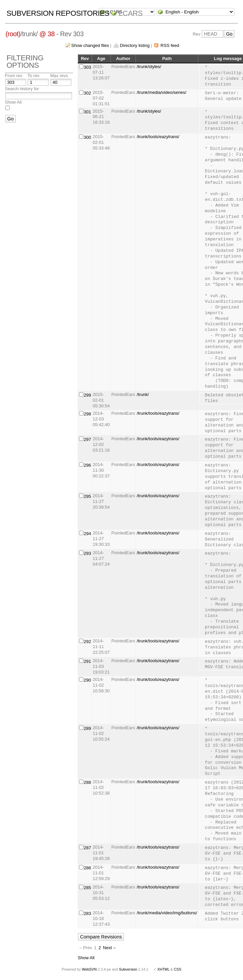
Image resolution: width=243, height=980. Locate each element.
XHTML (163, 969)
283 (87, 913)
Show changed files (90, 45)
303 (87, 67)
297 (87, 439)
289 (87, 728)
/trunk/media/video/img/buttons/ (167, 913)
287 (87, 848)
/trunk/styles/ (149, 67)
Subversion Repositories (58, 13)
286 (87, 868)
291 (87, 661)
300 (87, 137)
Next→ (110, 948)
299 (87, 395)
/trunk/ (143, 394)
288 (87, 782)
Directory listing (135, 45)
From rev (14, 76)
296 (87, 465)
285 (87, 888)
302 (87, 93)
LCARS (131, 13)
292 (87, 642)
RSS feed (170, 45)
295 (87, 496)
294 (87, 534)
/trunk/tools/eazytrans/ (158, 137)
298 (87, 414)
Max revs (59, 76)
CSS (178, 969)
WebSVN (89, 969)
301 (87, 112)
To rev (33, 76)
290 (87, 680)
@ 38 (47, 34)
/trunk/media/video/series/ (161, 92)
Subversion (128, 969)
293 (87, 553)
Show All (13, 102)
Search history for (22, 89)
